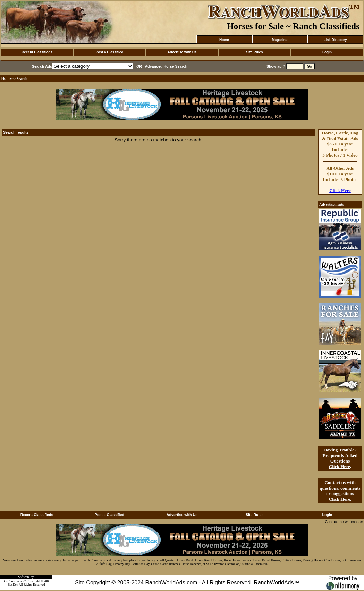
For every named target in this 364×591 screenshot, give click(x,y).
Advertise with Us (182, 52)
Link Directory (335, 40)
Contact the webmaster (344, 522)
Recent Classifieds (37, 52)
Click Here (340, 190)
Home (224, 40)
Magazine (280, 40)
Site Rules (254, 52)
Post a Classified (109, 52)
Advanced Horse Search (166, 66)
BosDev (13, 585)
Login (327, 52)
